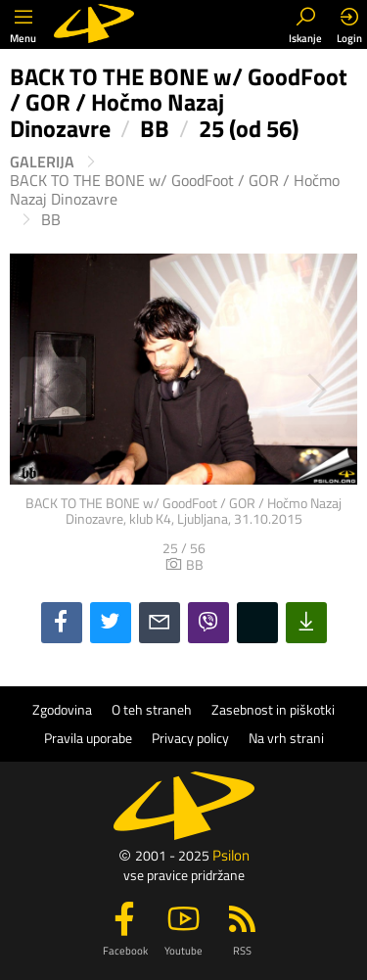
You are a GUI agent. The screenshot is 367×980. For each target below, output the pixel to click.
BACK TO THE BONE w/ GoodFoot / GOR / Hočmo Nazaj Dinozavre (175, 190)
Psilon (231, 855)
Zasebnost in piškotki (273, 710)
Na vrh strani (286, 738)
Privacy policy (190, 738)
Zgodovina (62, 710)
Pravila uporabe (88, 738)
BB (51, 220)
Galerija (42, 162)
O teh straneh (152, 710)
